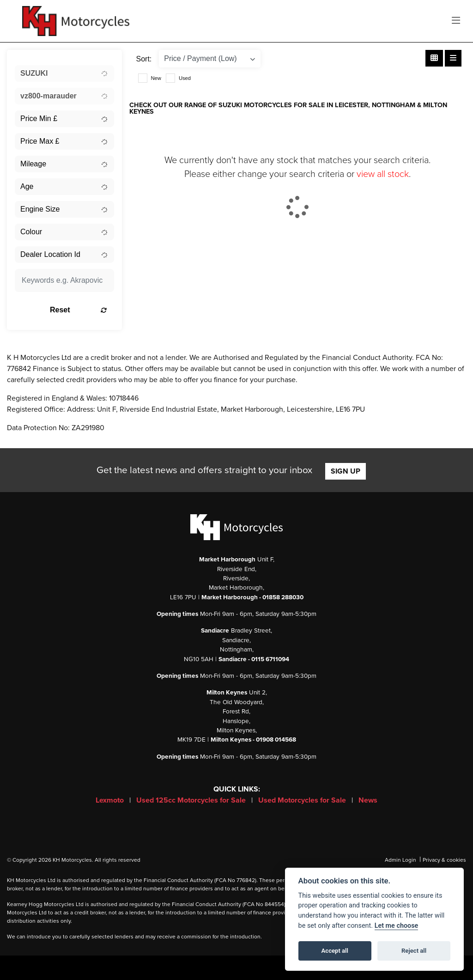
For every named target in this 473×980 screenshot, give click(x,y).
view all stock (383, 174)
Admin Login (400, 860)
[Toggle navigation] (456, 21)
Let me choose (397, 926)
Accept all (335, 951)
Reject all (414, 951)
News (368, 800)
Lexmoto (111, 800)
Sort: (144, 59)
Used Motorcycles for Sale (303, 800)
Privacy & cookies (444, 860)
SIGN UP (346, 471)
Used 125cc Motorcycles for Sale (192, 800)
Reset (78, 310)
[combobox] (64, 73)
